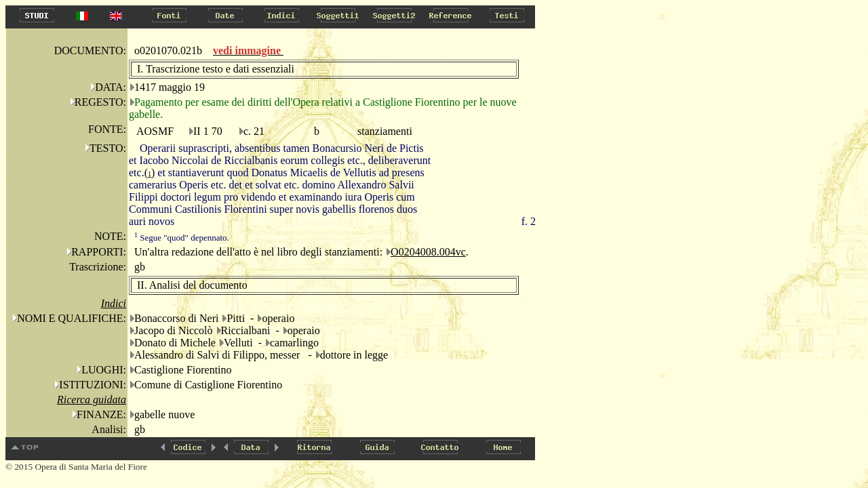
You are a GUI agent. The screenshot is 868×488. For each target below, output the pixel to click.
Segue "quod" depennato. (182, 238)
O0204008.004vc (428, 252)
